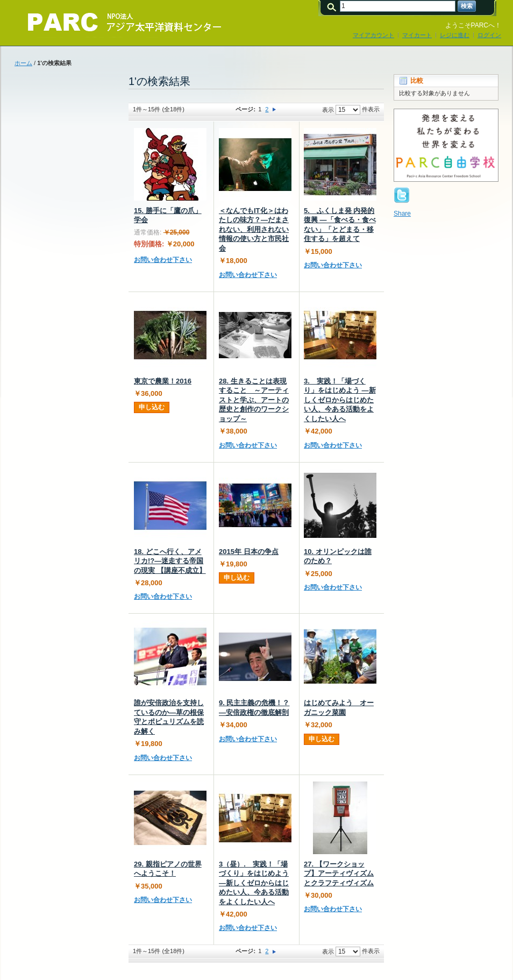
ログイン (489, 35)
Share (402, 214)
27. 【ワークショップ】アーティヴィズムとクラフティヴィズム (339, 874)
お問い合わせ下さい (163, 260)
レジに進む (455, 35)
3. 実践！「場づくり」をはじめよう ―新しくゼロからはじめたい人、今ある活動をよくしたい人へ (340, 400)
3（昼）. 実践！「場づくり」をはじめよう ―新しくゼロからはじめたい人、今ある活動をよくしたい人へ (254, 883)
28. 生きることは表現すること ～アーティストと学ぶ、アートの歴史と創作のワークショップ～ (254, 400)
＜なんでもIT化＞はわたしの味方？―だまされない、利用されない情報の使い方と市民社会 (254, 229)
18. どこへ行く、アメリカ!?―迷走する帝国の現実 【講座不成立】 (170, 561)
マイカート (417, 35)
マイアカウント (373, 35)
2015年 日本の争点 (249, 552)
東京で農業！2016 (163, 381)
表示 (328, 110)
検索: (333, 6)
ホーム (23, 63)
